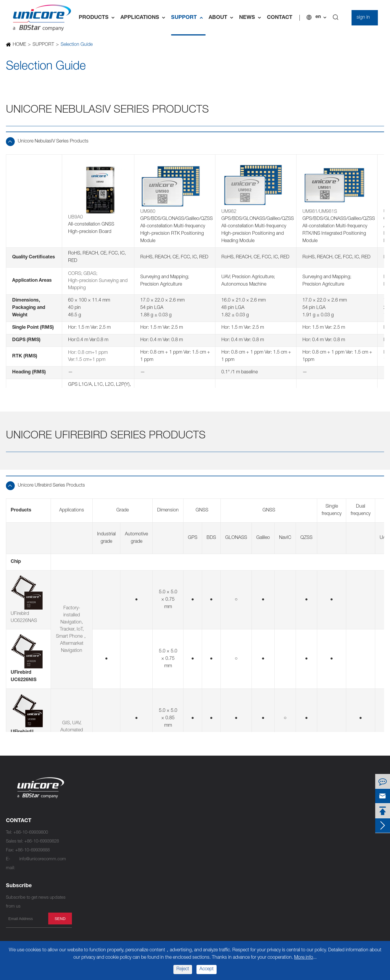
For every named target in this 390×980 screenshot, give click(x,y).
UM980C (86, 831)
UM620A (154, 804)
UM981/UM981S (94, 849)
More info (304, 958)
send (60, 919)
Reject (183, 969)
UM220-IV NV (159, 866)
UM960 (85, 840)
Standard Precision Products (182, 784)
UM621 (153, 831)
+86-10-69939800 (31, 833)
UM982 (85, 804)
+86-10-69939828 (42, 841)
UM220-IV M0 (159, 884)
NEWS (252, 18)
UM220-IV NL (159, 875)
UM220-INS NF (160, 857)
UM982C (86, 813)
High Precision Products (109, 784)
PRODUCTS (98, 18)
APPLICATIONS (144, 18)
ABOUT (222, 18)
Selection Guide (76, 45)
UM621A (154, 822)
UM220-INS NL (160, 849)
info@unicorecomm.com (43, 859)
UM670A (86, 884)
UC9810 (86, 795)
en (318, 17)
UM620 (153, 813)
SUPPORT (188, 18)
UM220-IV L (157, 893)
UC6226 (153, 840)
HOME (19, 45)
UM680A (86, 875)
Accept (207, 969)
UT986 (84, 857)
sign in (363, 18)
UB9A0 (84, 893)
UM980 (85, 822)
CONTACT (280, 18)
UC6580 (153, 795)
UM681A (86, 866)
